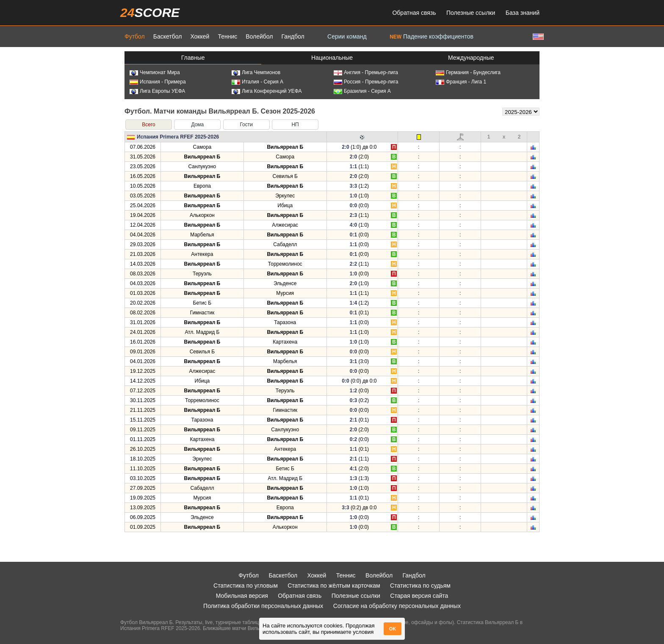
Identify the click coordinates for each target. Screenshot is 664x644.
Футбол (135, 36)
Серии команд (347, 36)
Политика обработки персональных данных (263, 606)
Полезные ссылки (471, 13)
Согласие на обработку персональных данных (397, 606)
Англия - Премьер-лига (366, 72)
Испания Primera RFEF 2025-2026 (178, 137)
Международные (471, 58)
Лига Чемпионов (256, 72)
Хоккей (200, 36)
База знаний (523, 13)
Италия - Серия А (257, 82)
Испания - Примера (158, 82)
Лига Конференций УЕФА (267, 91)
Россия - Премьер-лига (366, 82)
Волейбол (259, 36)
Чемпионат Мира (155, 72)
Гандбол (293, 36)
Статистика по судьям (420, 586)
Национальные (332, 58)
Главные (193, 58)
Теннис (227, 36)
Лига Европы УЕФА (157, 91)
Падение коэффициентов (432, 36)
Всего (148, 125)
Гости (246, 125)
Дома (197, 125)
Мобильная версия (242, 596)
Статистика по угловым (246, 586)
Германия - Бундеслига (468, 72)
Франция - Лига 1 (461, 82)
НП (295, 125)
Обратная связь (414, 13)
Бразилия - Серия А (362, 91)
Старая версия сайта (419, 596)
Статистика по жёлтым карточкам (334, 586)
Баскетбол (168, 36)
